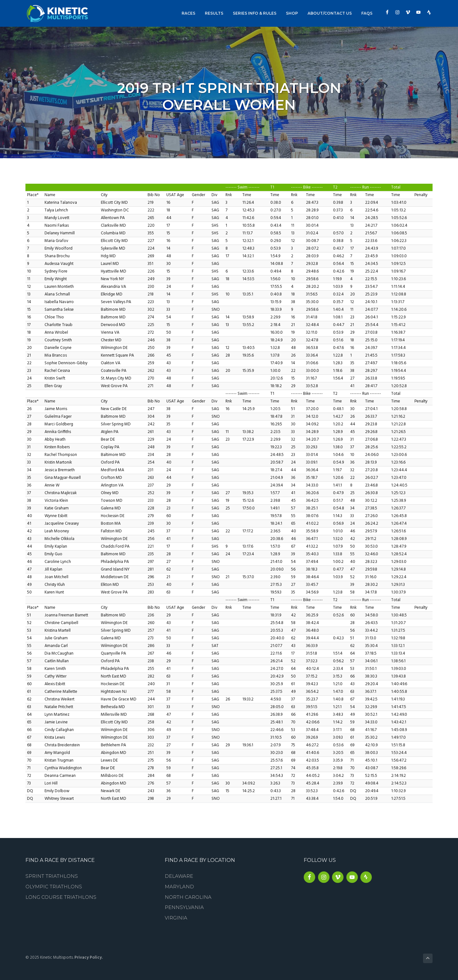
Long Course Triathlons (61, 897)
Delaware (179, 876)
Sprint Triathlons (52, 876)
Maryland (179, 887)
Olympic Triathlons (54, 887)
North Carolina (188, 897)
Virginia (176, 918)
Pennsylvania (184, 907)
